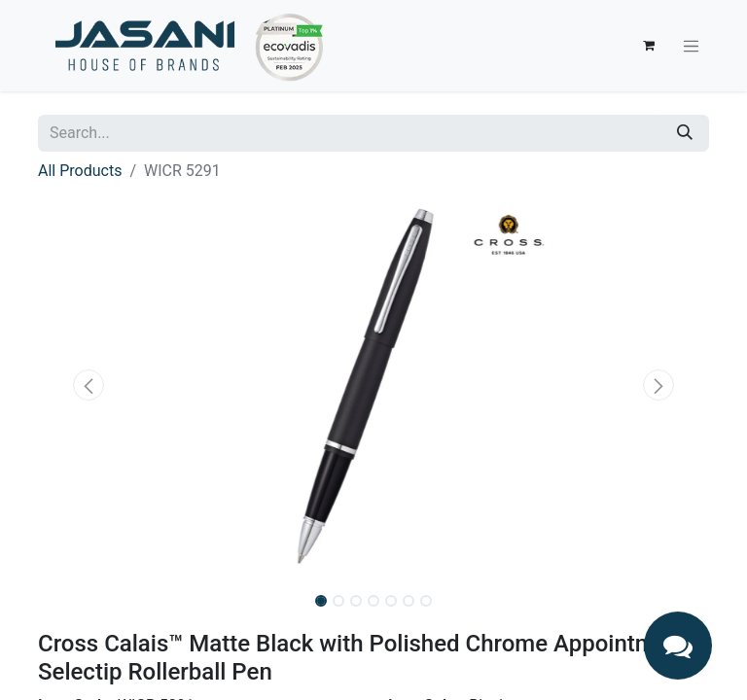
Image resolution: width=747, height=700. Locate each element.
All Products (80, 171)
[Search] (685, 133)
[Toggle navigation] (692, 46)
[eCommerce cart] (649, 46)
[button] (89, 385)
